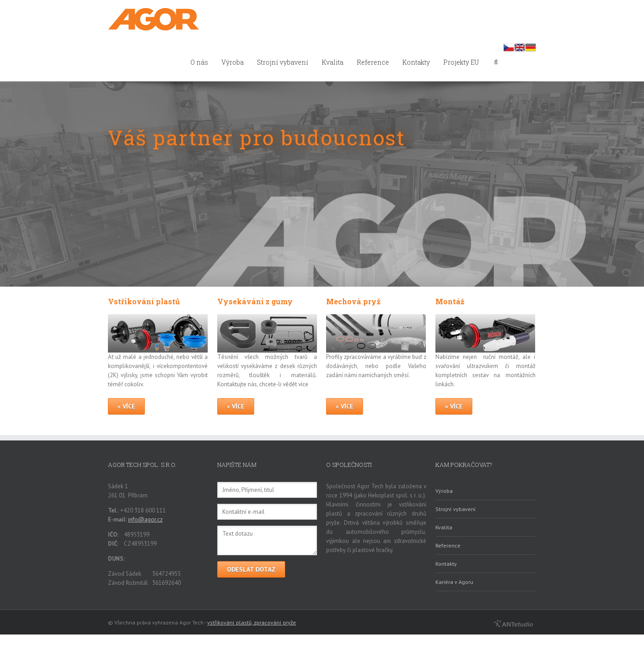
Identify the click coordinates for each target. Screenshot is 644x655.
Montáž (450, 301)
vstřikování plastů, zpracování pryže (252, 622)
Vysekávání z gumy (255, 301)
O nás (199, 62)
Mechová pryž (353, 301)
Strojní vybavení (283, 62)
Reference (373, 62)
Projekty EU (461, 62)
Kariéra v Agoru (454, 582)
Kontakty (416, 62)
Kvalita (332, 62)
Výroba (233, 62)
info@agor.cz (145, 519)
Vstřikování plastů (144, 301)
